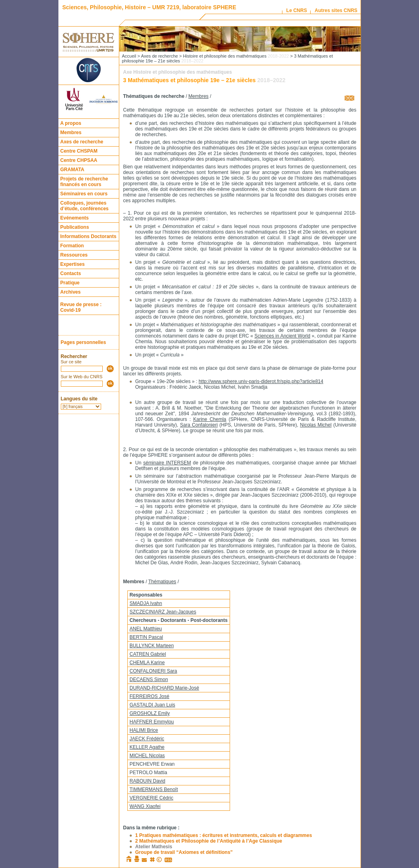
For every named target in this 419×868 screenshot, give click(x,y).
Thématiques (162, 582)
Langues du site (79, 399)
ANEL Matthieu (146, 629)
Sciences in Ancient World (283, 336)
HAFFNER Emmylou (152, 722)
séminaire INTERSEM (167, 463)
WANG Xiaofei (145, 806)
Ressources (74, 255)
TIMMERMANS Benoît (154, 789)
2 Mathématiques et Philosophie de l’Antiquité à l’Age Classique (209, 841)
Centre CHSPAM (79, 151)
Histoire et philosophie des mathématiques (236, 56)
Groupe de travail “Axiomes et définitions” (184, 852)
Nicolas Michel (316, 425)
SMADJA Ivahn (146, 603)
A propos (71, 123)
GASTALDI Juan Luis (152, 705)
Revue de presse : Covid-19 (81, 307)
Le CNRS (297, 10)
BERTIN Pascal (146, 637)
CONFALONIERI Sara (153, 671)
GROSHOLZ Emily (150, 713)
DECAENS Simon (149, 679)
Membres (71, 133)
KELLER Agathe (147, 747)
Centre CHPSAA (79, 160)
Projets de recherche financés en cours (84, 182)
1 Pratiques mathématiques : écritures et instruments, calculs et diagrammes (224, 835)
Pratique (70, 283)
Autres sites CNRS (336, 10)
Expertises (73, 264)
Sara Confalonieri (199, 425)
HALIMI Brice (144, 730)
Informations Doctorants (88, 236)
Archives (71, 292)
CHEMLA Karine (147, 663)
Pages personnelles (84, 342)
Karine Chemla (209, 419)
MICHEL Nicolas (147, 756)
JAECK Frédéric (147, 739)
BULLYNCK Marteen (152, 646)
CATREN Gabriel (148, 654)
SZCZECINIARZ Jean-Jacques (163, 612)
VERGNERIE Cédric (152, 798)
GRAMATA (73, 170)
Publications (75, 227)
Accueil (129, 56)
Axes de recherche (82, 142)
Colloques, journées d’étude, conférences (85, 206)
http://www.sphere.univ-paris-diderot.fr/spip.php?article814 (261, 381)
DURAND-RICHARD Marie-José (165, 688)
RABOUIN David (148, 781)
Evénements (75, 218)
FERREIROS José (150, 696)
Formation (72, 246)
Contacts (71, 273)
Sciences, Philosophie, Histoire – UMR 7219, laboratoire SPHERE (149, 7)
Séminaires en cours (84, 194)
